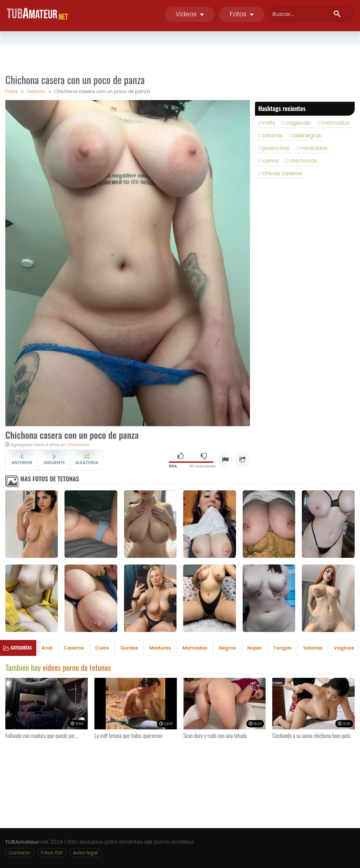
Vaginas (344, 648)
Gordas (129, 648)
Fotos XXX (52, 853)
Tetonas (313, 648)
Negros (227, 648)
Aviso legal (85, 853)
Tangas (282, 648)
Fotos (242, 14)
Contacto (20, 853)
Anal (47, 648)
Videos (190, 14)
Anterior (22, 460)
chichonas (78, 445)
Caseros (74, 648)
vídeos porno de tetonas (77, 667)
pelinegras (307, 135)
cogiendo (298, 123)
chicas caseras (283, 173)
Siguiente (54, 460)
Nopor (255, 648)
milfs (269, 123)
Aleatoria (87, 460)
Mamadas (195, 648)
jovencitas (276, 148)
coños (271, 161)
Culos (102, 648)
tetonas (273, 135)
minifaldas (314, 148)
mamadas (335, 123)
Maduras (160, 648)
